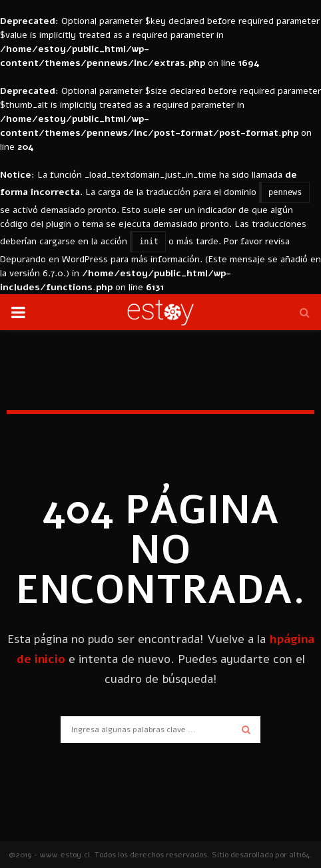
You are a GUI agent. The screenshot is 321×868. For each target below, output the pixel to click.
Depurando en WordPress (54, 259)
